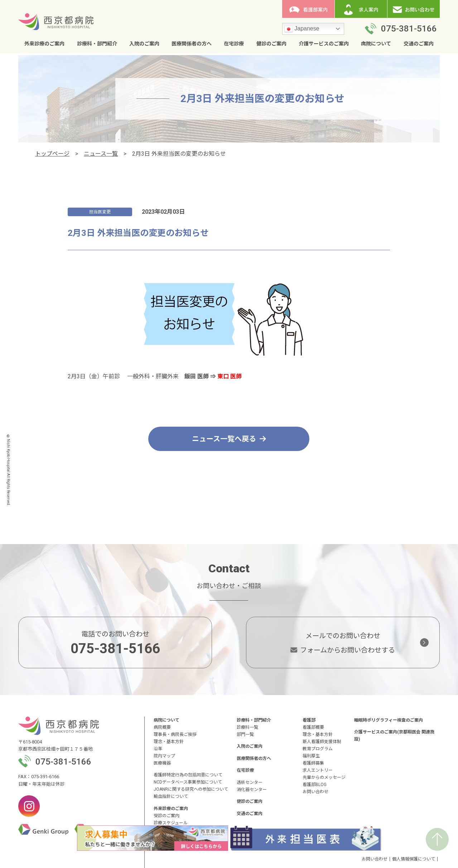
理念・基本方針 (169, 742)
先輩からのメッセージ (324, 777)
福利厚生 (311, 756)
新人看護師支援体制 (322, 742)
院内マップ (164, 756)
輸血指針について (171, 796)
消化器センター (252, 790)
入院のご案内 (144, 44)
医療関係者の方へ (192, 44)
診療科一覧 (247, 727)
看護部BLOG (315, 785)
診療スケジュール (171, 823)
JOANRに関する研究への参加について (191, 789)
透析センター (250, 782)
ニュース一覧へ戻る (229, 439)
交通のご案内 (419, 44)
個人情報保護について (414, 859)
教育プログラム (318, 749)
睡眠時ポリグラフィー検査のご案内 (389, 720)
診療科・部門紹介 (97, 44)
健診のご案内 (271, 44)
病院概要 (162, 727)
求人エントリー (318, 770)
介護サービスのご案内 (324, 44)
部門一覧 (245, 734)
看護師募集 (313, 763)
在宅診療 (234, 44)
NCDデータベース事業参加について (188, 782)
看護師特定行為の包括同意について (188, 775)
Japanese (302, 29)
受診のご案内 (167, 816)
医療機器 (162, 763)
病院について (376, 44)
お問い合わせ (315, 792)
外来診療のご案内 (44, 44)
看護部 (309, 720)
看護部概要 (313, 727)
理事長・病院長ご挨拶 (175, 734)
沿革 (158, 749)
